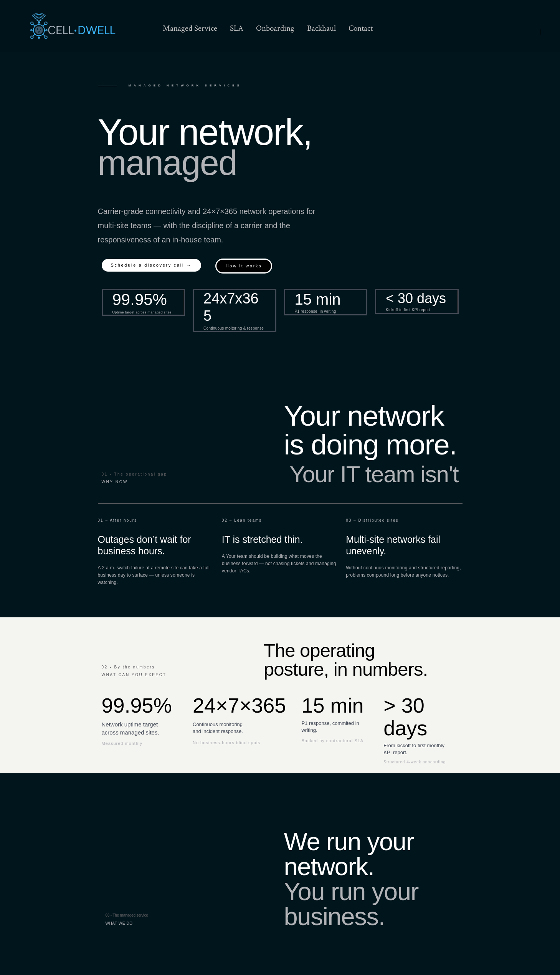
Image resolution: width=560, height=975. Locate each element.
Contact (361, 28)
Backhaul (321, 28)
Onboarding (275, 28)
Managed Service (190, 28)
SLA (237, 28)
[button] (151, 265)
